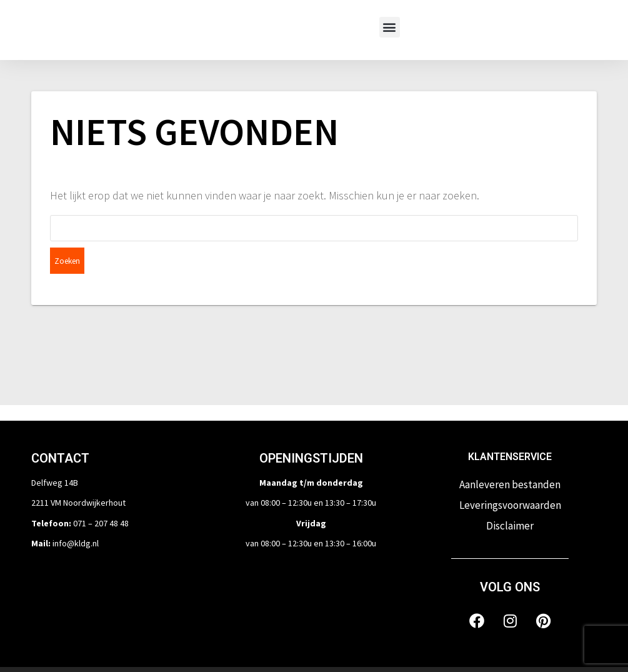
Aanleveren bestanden (510, 458)
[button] (390, 27)
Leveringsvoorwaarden (510, 479)
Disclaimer (510, 499)
